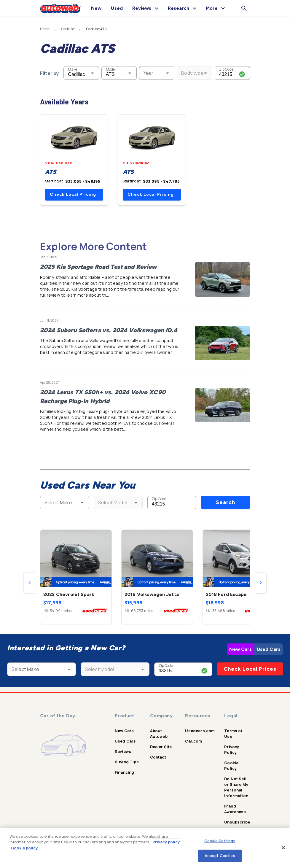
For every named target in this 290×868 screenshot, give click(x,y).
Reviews (123, 751)
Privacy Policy (232, 749)
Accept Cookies (220, 856)
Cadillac (68, 29)
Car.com (193, 741)
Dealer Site (161, 747)
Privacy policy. (166, 842)
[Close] (283, 848)
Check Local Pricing (73, 194)
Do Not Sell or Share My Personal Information (236, 787)
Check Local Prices (250, 669)
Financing (124, 772)
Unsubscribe (237, 822)
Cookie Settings (220, 841)
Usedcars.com (200, 731)
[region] (145, 848)
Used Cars (269, 649)
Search (226, 502)
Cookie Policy (231, 766)
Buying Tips (127, 762)
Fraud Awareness (235, 809)
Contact (158, 757)
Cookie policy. (25, 848)
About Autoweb (159, 733)
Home (45, 29)
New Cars (240, 649)
